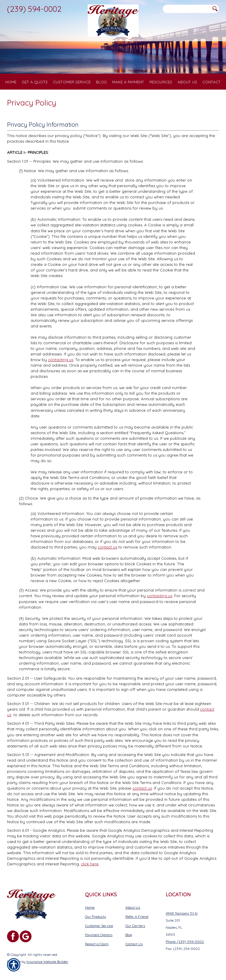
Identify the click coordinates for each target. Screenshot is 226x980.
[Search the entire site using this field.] (187, 9)
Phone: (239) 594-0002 (185, 942)
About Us (133, 907)
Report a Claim (97, 944)
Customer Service (99, 926)
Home (90, 907)
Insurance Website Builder (47, 962)
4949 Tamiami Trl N (182, 913)
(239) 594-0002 (34, 9)
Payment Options (99, 935)
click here (90, 864)
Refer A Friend (137, 916)
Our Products (95, 916)
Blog (129, 935)
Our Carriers (135, 926)
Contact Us (134, 944)
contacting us (61, 360)
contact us (107, 547)
